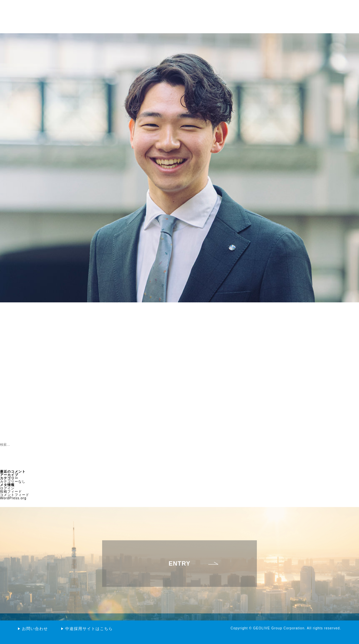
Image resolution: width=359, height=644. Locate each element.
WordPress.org (13, 498)
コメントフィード (15, 495)
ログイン (7, 488)
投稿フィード (11, 491)
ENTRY (179, 572)
